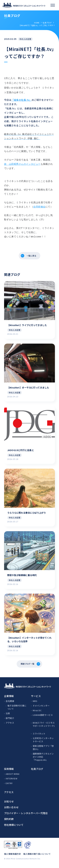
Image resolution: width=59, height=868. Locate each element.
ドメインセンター (41, 709)
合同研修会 (39, 205)
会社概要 (10, 704)
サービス (36, 699)
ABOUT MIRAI (13, 777)
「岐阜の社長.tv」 (21, 99)
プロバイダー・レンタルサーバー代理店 (26, 816)
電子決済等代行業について (17, 710)
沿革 (8, 716)
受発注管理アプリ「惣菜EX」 (43, 750)
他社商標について (14, 828)
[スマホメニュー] (53, 5)
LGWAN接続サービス (43, 718)
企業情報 (9, 699)
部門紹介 (10, 721)
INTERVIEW (11, 781)
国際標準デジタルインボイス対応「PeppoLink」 (43, 760)
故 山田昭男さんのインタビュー (22, 163)
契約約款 (9, 822)
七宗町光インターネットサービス (43, 743)
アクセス (10, 726)
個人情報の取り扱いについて (37, 857)
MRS (35, 704)
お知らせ (9, 804)
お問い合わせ (11, 810)
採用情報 (9, 772)
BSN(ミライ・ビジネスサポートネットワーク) (44, 727)
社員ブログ (47, 23)
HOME (37, 23)
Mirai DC (37, 713)
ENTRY (9, 786)
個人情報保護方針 (13, 857)
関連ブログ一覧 (27, 666)
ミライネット (39, 737)
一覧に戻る (32, 255)
